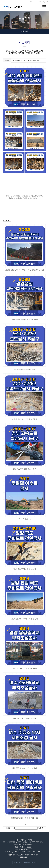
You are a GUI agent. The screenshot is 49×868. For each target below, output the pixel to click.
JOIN (45, 2)
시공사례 (25, 31)
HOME (30, 2)
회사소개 (17, 862)
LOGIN (38, 2)
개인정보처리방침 (29, 862)
